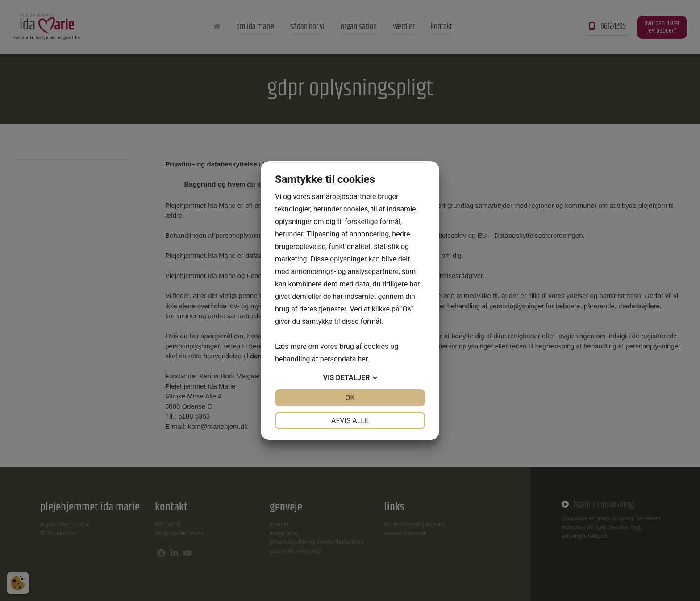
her (362, 359)
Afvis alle (350, 421)
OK (350, 398)
